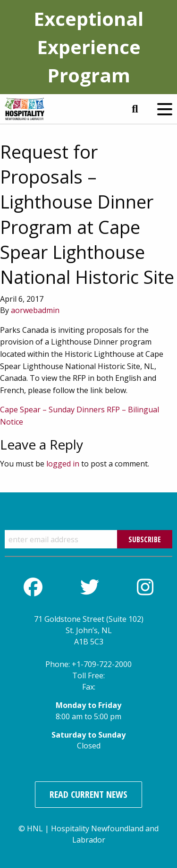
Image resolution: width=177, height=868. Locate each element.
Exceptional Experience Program (88, 47)
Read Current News (88, 794)
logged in (63, 464)
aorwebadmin (35, 310)
